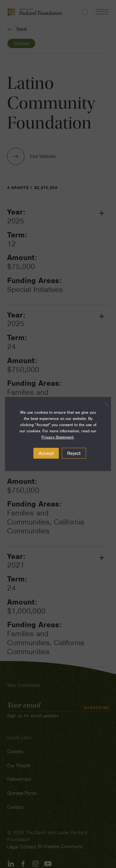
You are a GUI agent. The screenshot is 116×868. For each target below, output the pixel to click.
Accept (46, 453)
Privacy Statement (58, 437)
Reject (74, 453)
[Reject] (103, 404)
